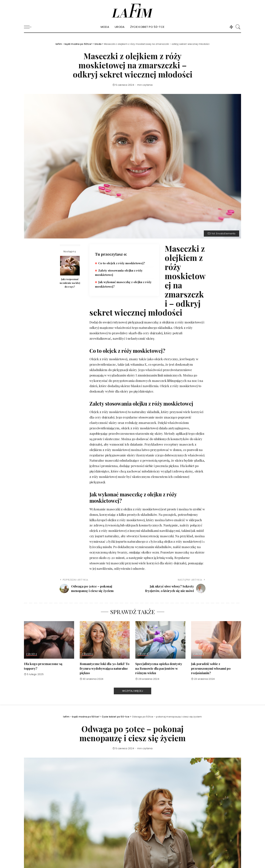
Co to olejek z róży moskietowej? (122, 263)
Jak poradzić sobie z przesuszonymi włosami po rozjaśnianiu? (211, 668)
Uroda (32, 654)
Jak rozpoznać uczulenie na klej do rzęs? (70, 283)
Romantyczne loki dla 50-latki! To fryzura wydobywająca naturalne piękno (105, 668)
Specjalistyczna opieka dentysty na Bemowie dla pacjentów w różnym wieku (159, 668)
